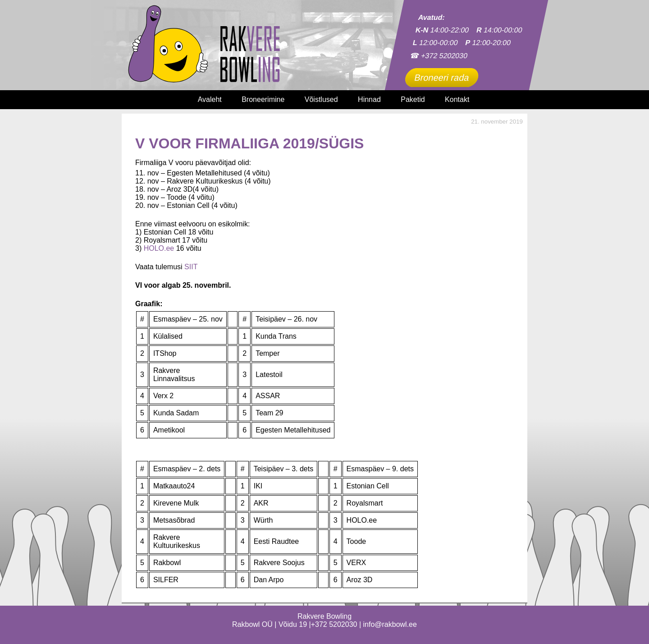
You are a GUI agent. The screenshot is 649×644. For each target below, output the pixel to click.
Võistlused (321, 99)
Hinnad (369, 99)
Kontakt (457, 99)
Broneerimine (263, 99)
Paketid (413, 99)
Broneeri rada (442, 78)
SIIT (191, 267)
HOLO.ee (159, 248)
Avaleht (210, 99)
